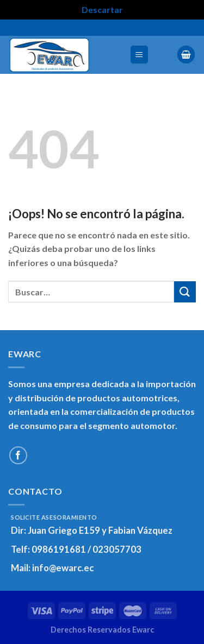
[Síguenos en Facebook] (18, 455)
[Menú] (140, 55)
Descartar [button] (102, 10)
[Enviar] (185, 292)
